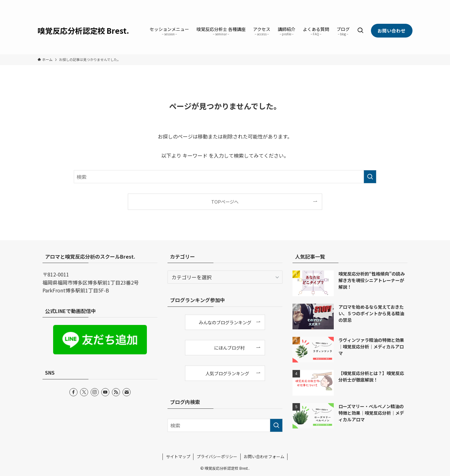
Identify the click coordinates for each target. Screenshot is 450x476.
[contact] (408, 3)
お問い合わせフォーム (264, 456)
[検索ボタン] (360, 31)
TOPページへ (225, 202)
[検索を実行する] (370, 177)
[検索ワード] (225, 177)
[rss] (400, 3)
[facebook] (368, 3)
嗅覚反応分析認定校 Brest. (83, 31)
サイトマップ (178, 456)
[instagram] (384, 3)
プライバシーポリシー (217, 456)
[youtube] (392, 3)
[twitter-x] (376, 3)
